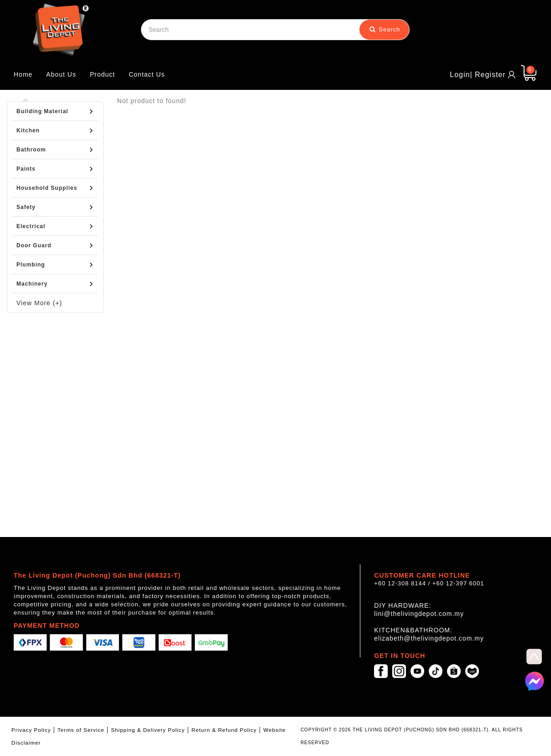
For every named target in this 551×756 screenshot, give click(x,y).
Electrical (31, 226)
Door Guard (34, 245)
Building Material (42, 111)
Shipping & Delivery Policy (148, 730)
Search (385, 29)
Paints (26, 169)
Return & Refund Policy (224, 730)
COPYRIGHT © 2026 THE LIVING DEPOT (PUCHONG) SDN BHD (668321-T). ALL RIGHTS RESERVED (412, 736)
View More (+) (39, 303)
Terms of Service (81, 730)
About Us (61, 74)
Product (102, 74)
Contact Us (147, 74)
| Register (488, 75)
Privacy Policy (31, 730)
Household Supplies (47, 188)
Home (23, 74)
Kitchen (28, 130)
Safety (26, 207)
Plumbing (31, 265)
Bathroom (31, 150)
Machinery (32, 284)
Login (460, 75)
